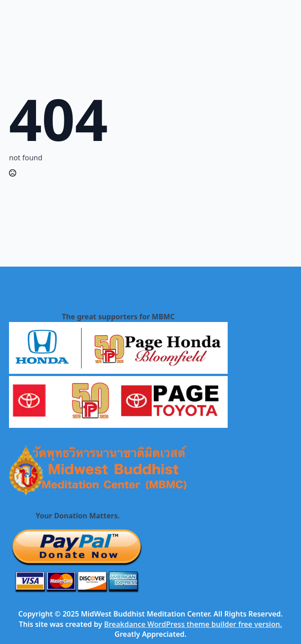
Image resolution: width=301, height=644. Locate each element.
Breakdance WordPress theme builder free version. (193, 624)
